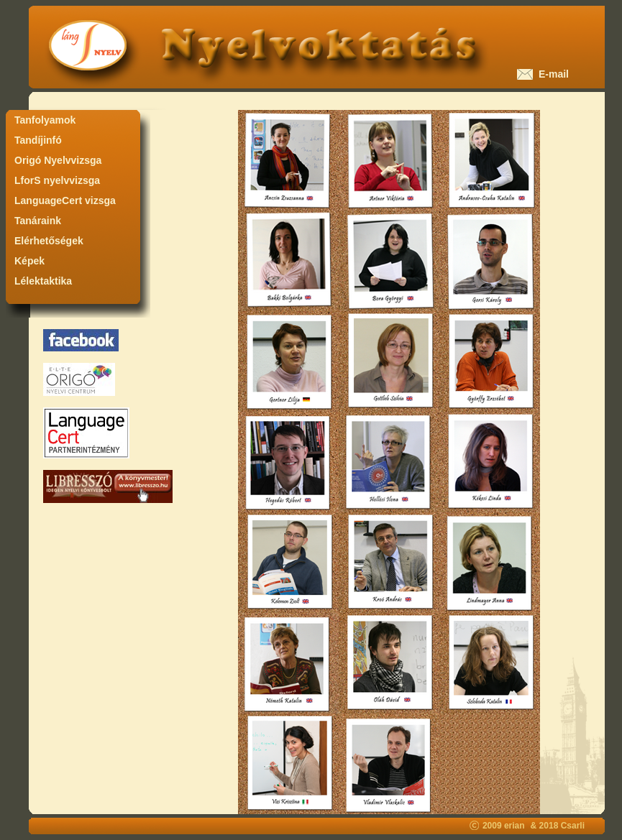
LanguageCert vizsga (65, 200)
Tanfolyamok (45, 120)
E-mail (551, 74)
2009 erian (504, 826)
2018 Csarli (562, 826)
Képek (29, 261)
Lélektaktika (43, 281)
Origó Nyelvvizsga (58, 160)
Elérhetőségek (49, 241)
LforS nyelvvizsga (57, 180)
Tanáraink (38, 221)
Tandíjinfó (38, 140)
